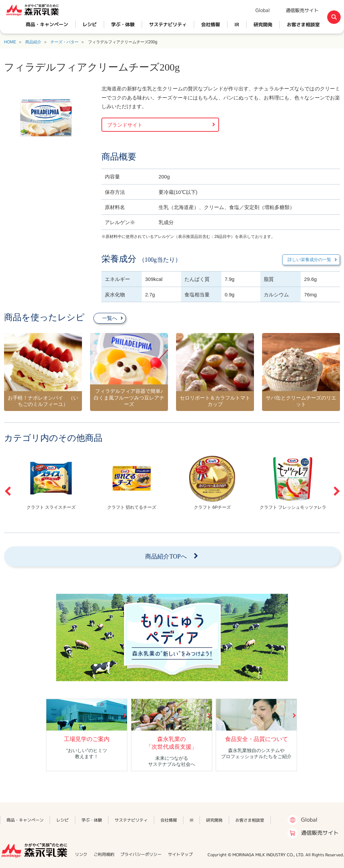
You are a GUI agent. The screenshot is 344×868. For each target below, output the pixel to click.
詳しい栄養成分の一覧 (309, 260)
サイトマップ (180, 854)
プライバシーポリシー (141, 854)
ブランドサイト (125, 125)
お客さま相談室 (303, 24)
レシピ (90, 24)
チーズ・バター (64, 42)
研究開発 (263, 24)
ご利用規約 (104, 854)
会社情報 (211, 24)
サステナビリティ (168, 24)
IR (237, 24)
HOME (10, 42)
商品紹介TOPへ (166, 556)
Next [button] (337, 491)
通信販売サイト (302, 10)
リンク (81, 854)
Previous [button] (7, 491)
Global (263, 10)
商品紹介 (33, 42)
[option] (51, 482)
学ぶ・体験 (123, 24)
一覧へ (110, 318)
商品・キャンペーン (47, 24)
